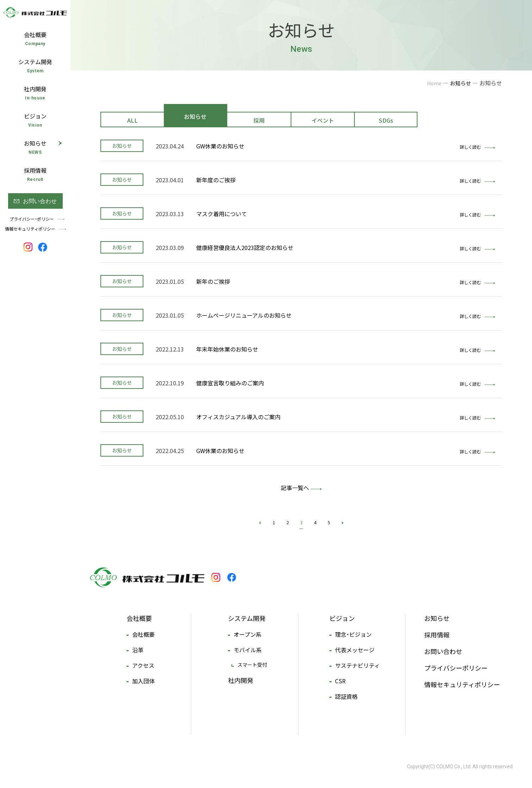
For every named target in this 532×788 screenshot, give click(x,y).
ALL (132, 120)
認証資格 (346, 696)
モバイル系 (248, 650)
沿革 (138, 650)
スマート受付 (252, 665)
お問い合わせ (443, 651)
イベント (323, 120)
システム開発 (247, 618)
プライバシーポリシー (456, 668)
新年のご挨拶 (213, 281)
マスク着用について (222, 214)
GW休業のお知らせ (220, 146)
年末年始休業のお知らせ (227, 349)
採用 (259, 120)
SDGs (386, 120)
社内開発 (241, 680)
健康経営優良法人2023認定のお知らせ (245, 248)
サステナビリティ (357, 665)
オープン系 (248, 634)
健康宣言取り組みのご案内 (230, 383)
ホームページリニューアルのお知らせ (244, 315)
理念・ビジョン (353, 634)
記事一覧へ (295, 488)
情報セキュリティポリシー (462, 685)
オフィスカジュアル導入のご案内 (238, 417)
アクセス (143, 665)
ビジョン (342, 618)
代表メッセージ (355, 650)
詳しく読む (477, 147)
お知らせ (195, 116)
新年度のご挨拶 (216, 180)
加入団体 (143, 681)
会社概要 (139, 618)
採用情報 (437, 635)
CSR (340, 681)
